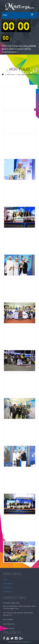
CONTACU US (8, 592)
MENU (5, 15)
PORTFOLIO (11, 75)
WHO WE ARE (8, 584)
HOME (5, 580)
